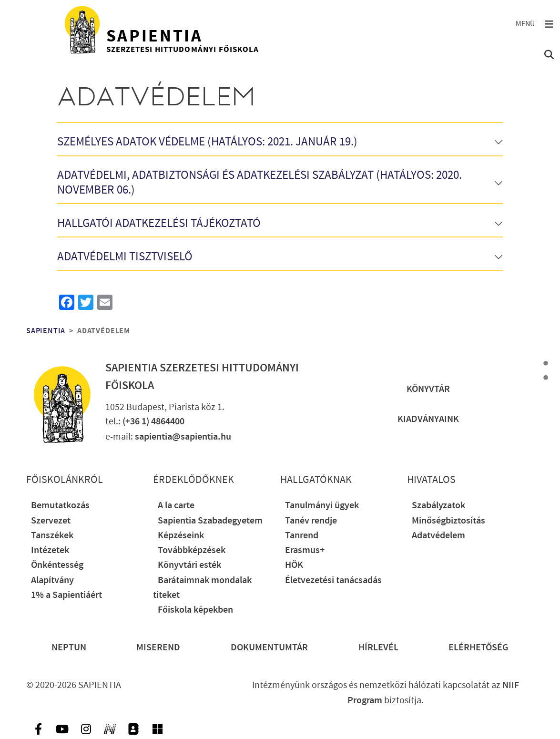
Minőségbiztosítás (448, 521)
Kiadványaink (428, 419)
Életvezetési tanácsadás (333, 580)
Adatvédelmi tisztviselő (125, 257)
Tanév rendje (311, 521)
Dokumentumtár (269, 648)
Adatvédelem (438, 536)
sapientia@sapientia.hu (183, 437)
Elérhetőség (479, 648)
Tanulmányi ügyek (322, 506)
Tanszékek (52, 536)
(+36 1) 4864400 (153, 422)
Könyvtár (428, 389)
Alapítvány (52, 580)
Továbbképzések (192, 550)
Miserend (158, 648)
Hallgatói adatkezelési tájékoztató (159, 224)
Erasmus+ (305, 550)
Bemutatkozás (60, 506)
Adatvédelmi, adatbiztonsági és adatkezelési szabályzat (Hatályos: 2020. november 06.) (260, 183)
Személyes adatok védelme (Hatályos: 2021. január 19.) (207, 142)
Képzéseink (181, 536)
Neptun (69, 648)
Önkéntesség (57, 565)
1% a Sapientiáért (66, 595)
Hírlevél (378, 648)
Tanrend (302, 536)
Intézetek (50, 550)
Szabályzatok (438, 506)
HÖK (294, 565)
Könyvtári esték (189, 565)
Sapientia (46, 331)
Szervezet (51, 521)
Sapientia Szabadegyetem (210, 521)
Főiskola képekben (195, 610)
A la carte (176, 506)
